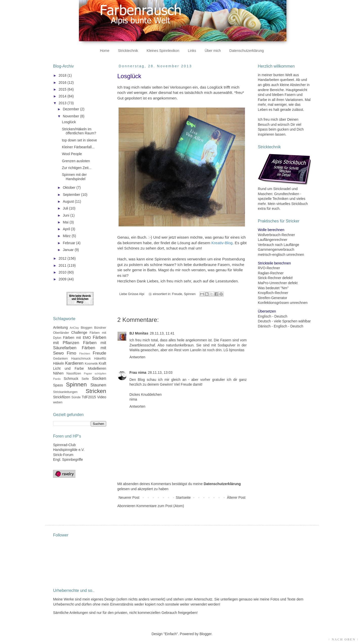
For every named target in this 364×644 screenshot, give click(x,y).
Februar (69, 243)
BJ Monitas (139, 333)
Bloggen (86, 328)
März (67, 236)
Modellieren (97, 368)
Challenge (79, 333)
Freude (177, 294)
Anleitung (60, 327)
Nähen (58, 373)
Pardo (57, 379)
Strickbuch (299, 204)
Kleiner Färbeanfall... (78, 147)
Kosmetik (91, 364)
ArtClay (74, 328)
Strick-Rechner (270, 278)
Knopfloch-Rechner (273, 293)
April (67, 229)
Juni (66, 215)
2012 (63, 258)
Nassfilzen (74, 373)
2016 (63, 82)
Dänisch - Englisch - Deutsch (281, 326)
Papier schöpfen (95, 373)
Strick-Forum (63, 455)
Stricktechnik (128, 51)
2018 (63, 75)
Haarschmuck (81, 359)
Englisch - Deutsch (273, 316)
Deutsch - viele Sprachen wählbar (284, 321)
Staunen (98, 385)
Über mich (213, 51)
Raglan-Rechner (271, 273)
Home (105, 51)
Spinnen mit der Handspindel (74, 177)
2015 (63, 89)
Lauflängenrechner (273, 240)
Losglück (69, 122)
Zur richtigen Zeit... (77, 168)
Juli (66, 208)
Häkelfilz (100, 359)
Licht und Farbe (69, 368)
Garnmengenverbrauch (276, 250)
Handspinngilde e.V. (69, 450)
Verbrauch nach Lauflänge (278, 245)
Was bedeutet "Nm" (273, 288)
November (71, 116)
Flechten (85, 354)
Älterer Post (236, 497)
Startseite (183, 497)
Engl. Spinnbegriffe (68, 460)
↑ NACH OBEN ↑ (344, 639)
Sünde (76, 397)
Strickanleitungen (65, 392)
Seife (85, 379)
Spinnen (190, 294)
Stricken (96, 391)
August (69, 201)
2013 (63, 103)
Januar (69, 250)
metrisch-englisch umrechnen (281, 255)
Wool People (72, 154)
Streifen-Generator (272, 298)
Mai (66, 222)
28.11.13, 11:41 (162, 333)
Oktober (70, 188)
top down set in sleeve (79, 140)
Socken (99, 378)
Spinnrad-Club (64, 445)
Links (192, 51)
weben (58, 402)
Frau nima (138, 372)
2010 (63, 272)
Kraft (102, 363)
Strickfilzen (62, 397)
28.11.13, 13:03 (160, 372)
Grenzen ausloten (76, 161)
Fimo (71, 353)
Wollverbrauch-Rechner (276, 235)
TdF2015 (89, 397)
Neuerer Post (129, 497)
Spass (58, 385)
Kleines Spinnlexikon (163, 51)
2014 (63, 96)
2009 (63, 279)
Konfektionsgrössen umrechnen (283, 303)
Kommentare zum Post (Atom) (160, 506)
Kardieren (74, 363)
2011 (63, 265)
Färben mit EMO (77, 338)
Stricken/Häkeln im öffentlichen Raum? (79, 131)
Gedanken (60, 359)
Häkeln (59, 363)
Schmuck (71, 379)
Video (102, 397)
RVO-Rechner (269, 268)
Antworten (137, 357)
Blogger (205, 634)
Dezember (71, 109)
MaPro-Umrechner (272, 283)
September (72, 195)
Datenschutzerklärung (246, 51)
